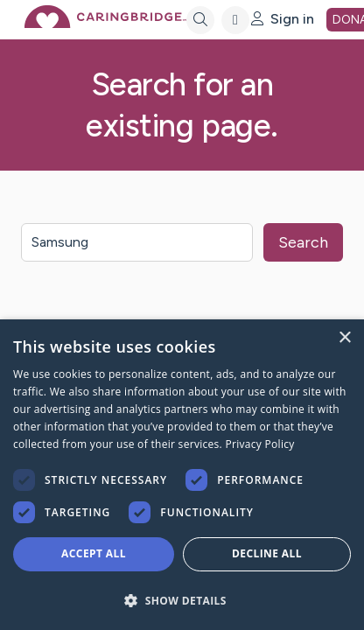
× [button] (344, 338)
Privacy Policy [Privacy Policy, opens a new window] (259, 444)
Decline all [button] (267, 553)
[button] (182, 600)
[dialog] (182, 475)
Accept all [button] (94, 553)
